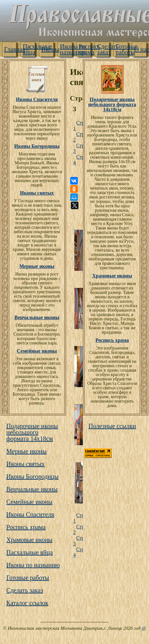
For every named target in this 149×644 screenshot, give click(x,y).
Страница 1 (76, 126)
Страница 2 (76, 137)
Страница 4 (76, 160)
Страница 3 (76, 148)
